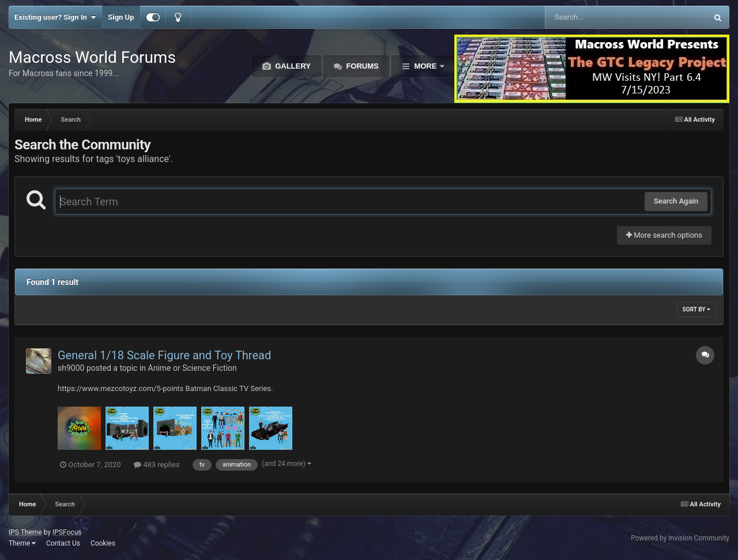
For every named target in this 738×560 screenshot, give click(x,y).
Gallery (292, 66)
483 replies (157, 465)
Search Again (676, 201)
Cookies (103, 543)
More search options (664, 235)
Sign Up (121, 17)
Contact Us (63, 543)
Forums (362, 66)
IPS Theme (25, 532)
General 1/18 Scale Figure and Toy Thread (164, 355)
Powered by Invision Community (680, 538)
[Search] (597, 17)
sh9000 (71, 368)
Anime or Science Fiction (193, 368)
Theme (22, 543)
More (426, 66)
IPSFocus (67, 532)
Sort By (696, 309)
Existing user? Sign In (55, 17)
